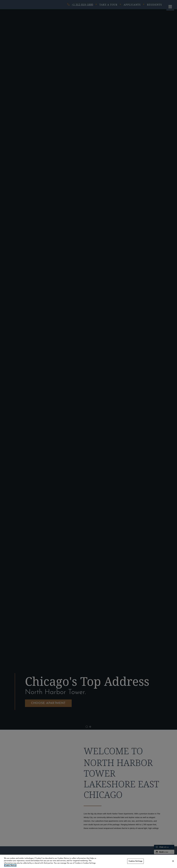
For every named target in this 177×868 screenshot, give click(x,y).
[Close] (173, 861)
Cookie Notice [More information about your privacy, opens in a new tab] (10, 865)
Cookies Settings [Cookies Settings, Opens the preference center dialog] (135, 861)
